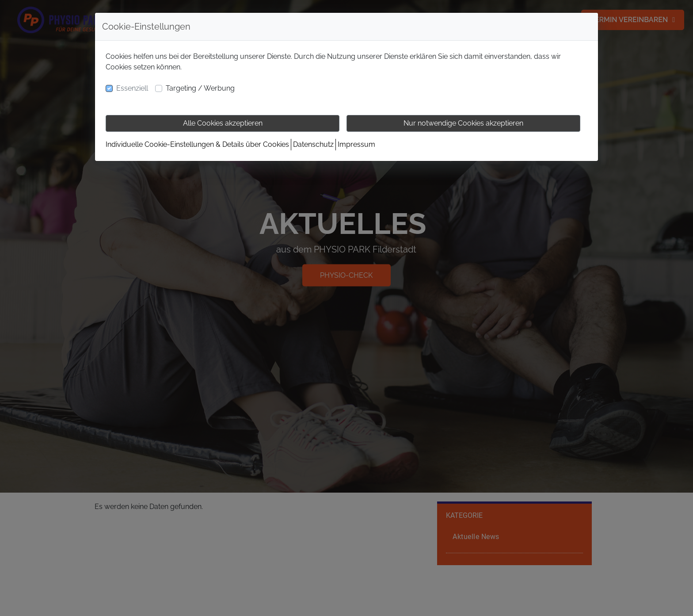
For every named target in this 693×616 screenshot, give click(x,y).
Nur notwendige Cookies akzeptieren (463, 123)
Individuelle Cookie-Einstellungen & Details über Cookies (197, 144)
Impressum (356, 144)
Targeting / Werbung (200, 88)
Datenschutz (313, 144)
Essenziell (132, 88)
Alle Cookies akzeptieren (223, 123)
